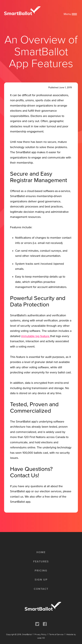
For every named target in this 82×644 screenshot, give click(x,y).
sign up (41, 580)
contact (41, 589)
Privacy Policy (41, 634)
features (41, 561)
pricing (41, 570)
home (41, 552)
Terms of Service (56, 634)
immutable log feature (36, 336)
